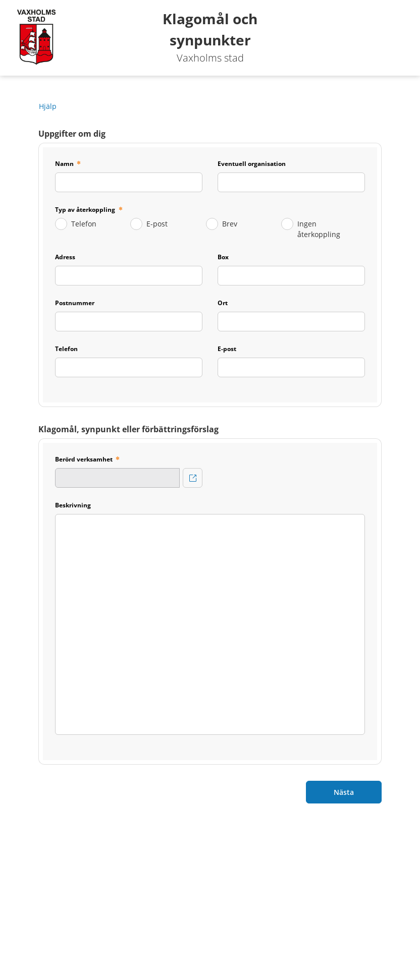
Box (223, 257)
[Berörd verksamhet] (193, 478)
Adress (65, 257)
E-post (157, 224)
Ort (223, 303)
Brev (230, 224)
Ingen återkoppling (319, 229)
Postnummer (75, 303)
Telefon (84, 224)
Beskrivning (73, 505)
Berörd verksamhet (84, 459)
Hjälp (48, 106)
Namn (64, 164)
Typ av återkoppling (86, 210)
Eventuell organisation (252, 164)
